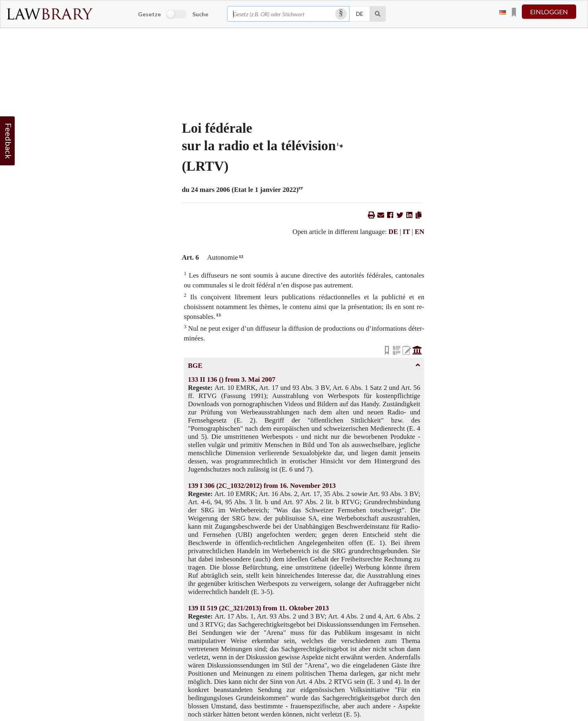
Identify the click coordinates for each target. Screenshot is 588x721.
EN (420, 232)
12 (241, 256)
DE (393, 232)
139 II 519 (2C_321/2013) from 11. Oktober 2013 (258, 608)
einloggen (549, 12)
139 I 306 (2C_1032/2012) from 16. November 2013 (262, 486)
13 (218, 315)
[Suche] (378, 14)
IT (406, 232)
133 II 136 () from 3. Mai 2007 (232, 379)
